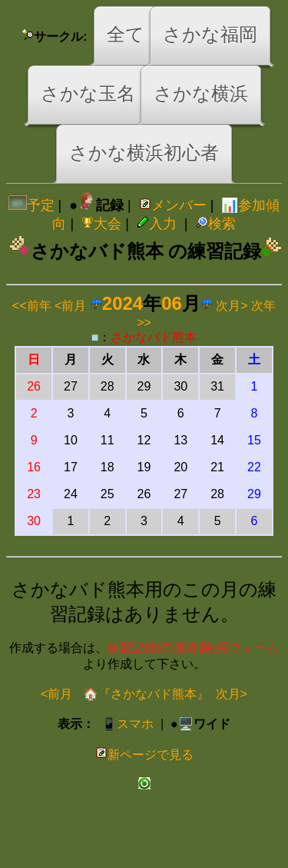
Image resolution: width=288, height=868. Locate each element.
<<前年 (32, 306)
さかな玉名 (88, 93)
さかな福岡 (210, 34)
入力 (157, 224)
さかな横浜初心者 (144, 153)
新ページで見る (144, 755)
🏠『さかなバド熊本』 (144, 694)
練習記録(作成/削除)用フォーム (193, 648)
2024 (122, 303)
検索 (216, 224)
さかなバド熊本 (154, 337)
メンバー (173, 205)
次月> (232, 306)
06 (172, 303)
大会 (101, 224)
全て (126, 34)
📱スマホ (127, 724)
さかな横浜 (201, 93)
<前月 (70, 306)
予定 (31, 205)
